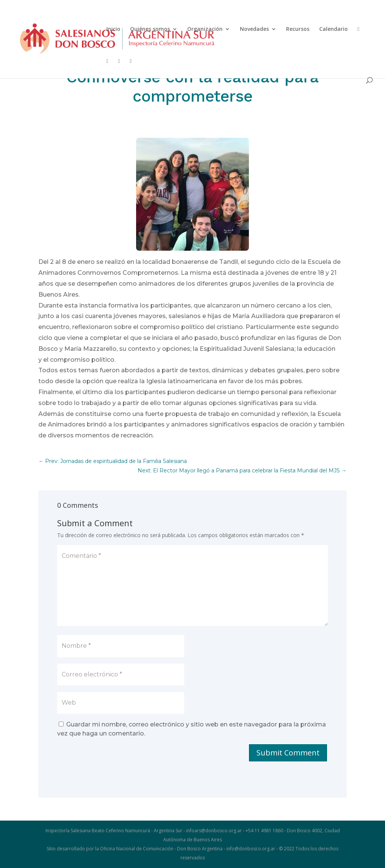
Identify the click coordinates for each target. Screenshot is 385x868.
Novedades (254, 29)
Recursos (298, 29)
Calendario (333, 29)
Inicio (113, 29)
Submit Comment (288, 753)
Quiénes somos (150, 29)
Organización (205, 29)
